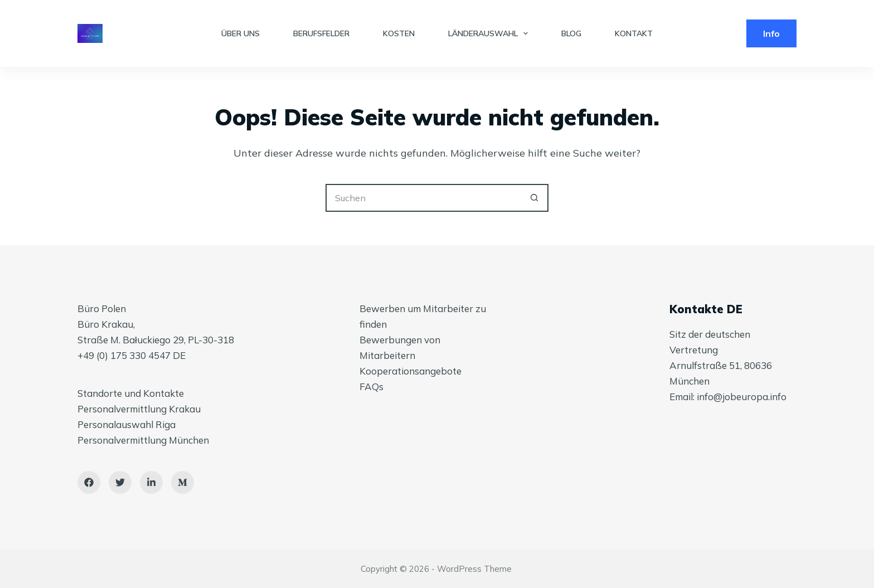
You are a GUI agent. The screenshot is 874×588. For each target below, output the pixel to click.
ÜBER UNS (241, 33)
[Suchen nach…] (423, 198)
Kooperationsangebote (411, 371)
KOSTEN (399, 33)
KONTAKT (634, 33)
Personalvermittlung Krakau (139, 409)
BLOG (571, 33)
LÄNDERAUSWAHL (491, 33)
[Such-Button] (535, 198)
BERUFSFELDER (321, 33)
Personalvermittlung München (143, 440)
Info (771, 33)
